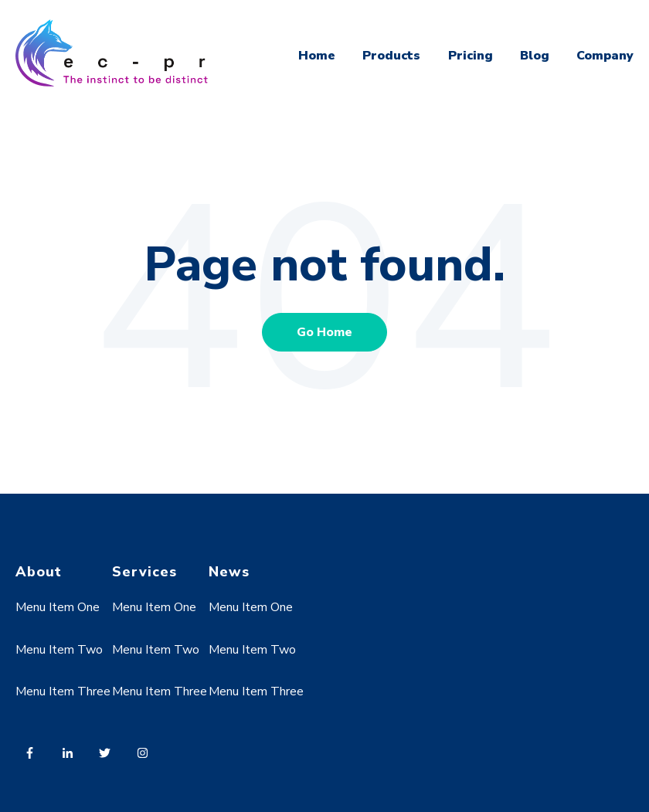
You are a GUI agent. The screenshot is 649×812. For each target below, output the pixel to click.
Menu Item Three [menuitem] (63, 691)
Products (391, 56)
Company (605, 56)
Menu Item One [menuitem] (58, 607)
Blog (535, 56)
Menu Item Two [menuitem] (59, 650)
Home (317, 56)
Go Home (324, 332)
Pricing (471, 56)
